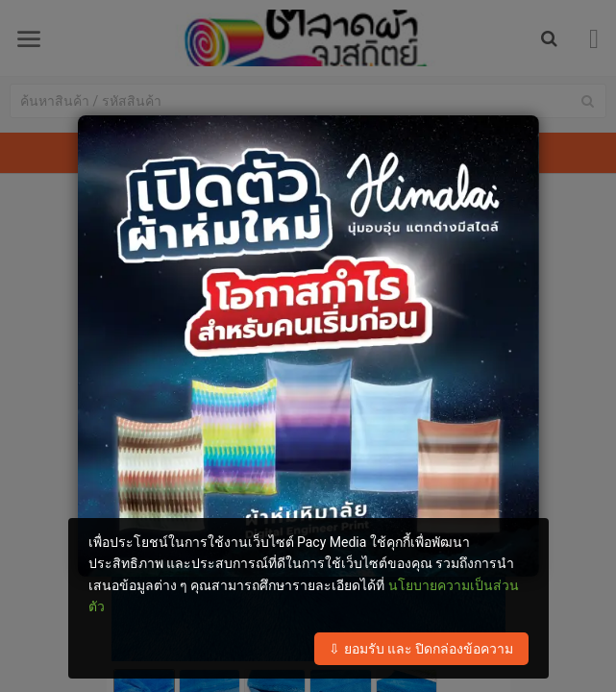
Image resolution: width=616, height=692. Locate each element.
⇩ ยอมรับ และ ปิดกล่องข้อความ (421, 649)
